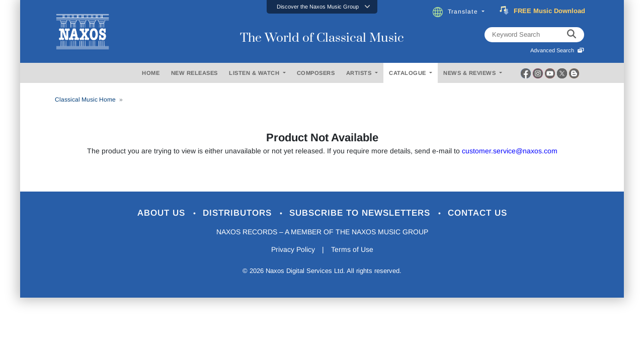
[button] (322, 7)
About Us (163, 213)
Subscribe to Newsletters (361, 213)
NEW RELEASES (194, 73)
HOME (151, 73)
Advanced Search (557, 50)
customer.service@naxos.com (510, 151)
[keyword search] (572, 35)
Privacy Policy (293, 249)
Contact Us (477, 213)
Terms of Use (352, 249)
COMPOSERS (316, 73)
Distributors (239, 213)
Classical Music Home (85, 100)
